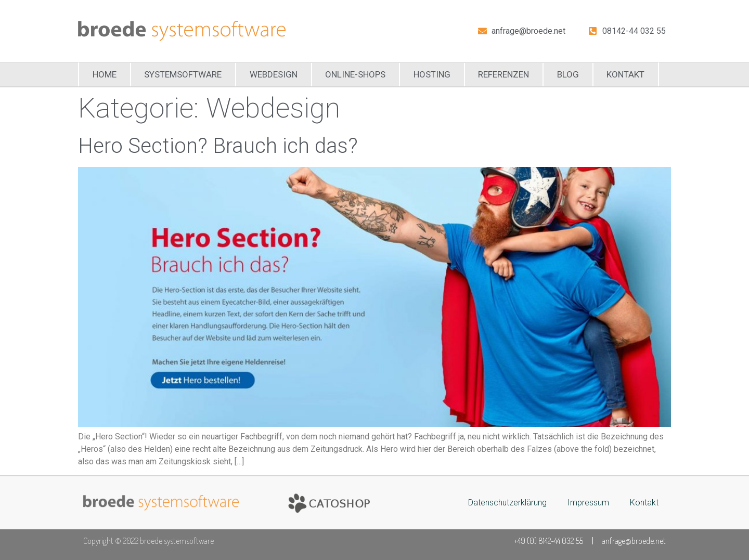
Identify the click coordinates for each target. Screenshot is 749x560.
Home (105, 74)
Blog (568, 74)
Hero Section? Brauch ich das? (218, 146)
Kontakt (625, 74)
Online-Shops (355, 74)
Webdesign (274, 74)
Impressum (588, 503)
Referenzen (503, 74)
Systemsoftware (183, 74)
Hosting (432, 74)
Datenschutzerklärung (507, 503)
